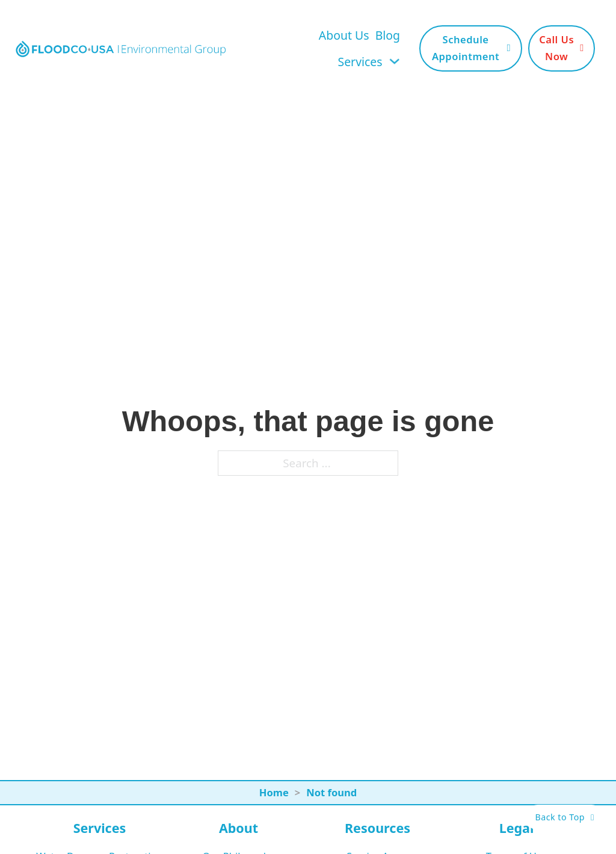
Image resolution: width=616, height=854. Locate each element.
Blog (388, 35)
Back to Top (564, 817)
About (239, 828)
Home (274, 792)
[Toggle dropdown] (394, 61)
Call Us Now (561, 48)
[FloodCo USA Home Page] (121, 48)
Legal (517, 828)
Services (360, 62)
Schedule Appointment (471, 48)
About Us (344, 35)
